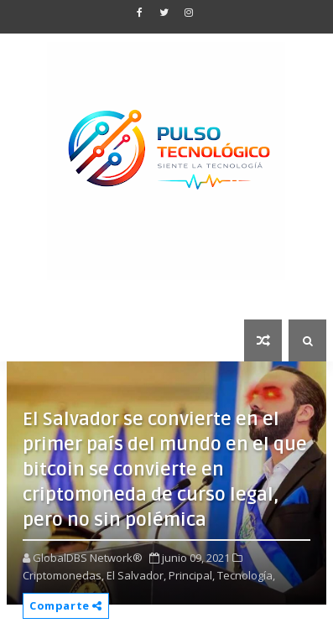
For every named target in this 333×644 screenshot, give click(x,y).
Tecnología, (246, 575)
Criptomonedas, (63, 575)
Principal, (192, 575)
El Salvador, (136, 575)
